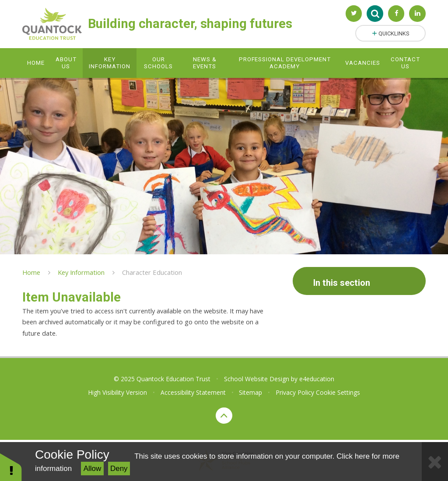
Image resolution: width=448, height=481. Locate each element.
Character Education (152, 272)
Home (31, 272)
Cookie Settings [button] (338, 392)
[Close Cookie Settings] (435, 462)
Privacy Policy (295, 392)
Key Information (81, 272)
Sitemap (250, 392)
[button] (11, 467)
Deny (119, 469)
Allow (93, 469)
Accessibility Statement (193, 392)
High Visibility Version (117, 392)
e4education (317, 379)
